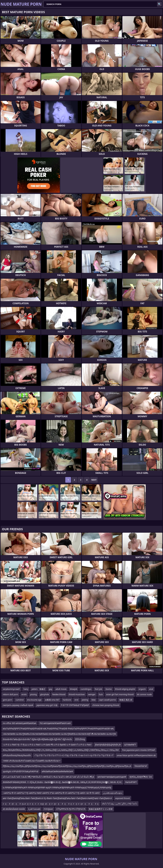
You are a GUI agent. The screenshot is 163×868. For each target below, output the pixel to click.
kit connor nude (144, 694)
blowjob (74, 689)
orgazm (142, 689)
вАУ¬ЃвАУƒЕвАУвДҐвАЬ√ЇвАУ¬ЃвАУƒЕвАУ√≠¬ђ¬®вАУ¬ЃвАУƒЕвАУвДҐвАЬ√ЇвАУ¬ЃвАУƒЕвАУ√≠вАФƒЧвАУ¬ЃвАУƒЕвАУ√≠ (57, 798)
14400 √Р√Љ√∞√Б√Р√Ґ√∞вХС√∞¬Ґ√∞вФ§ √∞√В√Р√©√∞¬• (32, 761)
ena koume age (34, 700)
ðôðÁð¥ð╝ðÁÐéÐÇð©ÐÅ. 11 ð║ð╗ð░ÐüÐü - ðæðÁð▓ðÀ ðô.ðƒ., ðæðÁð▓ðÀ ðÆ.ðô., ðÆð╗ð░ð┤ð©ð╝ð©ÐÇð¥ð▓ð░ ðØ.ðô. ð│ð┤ (62, 782)
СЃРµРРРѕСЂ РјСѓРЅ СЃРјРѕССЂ (71, 809)
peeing (85, 700)
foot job (98, 689)
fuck (101, 694)
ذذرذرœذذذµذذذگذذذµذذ (113, 793)
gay (50, 689)
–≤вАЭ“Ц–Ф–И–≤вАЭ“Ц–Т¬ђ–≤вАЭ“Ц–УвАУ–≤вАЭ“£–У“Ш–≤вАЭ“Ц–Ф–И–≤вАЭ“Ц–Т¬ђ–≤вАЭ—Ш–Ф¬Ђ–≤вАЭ (51, 793)
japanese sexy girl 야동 (47, 705)
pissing (33, 694)
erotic (24, 694)
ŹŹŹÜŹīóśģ (80, 739)
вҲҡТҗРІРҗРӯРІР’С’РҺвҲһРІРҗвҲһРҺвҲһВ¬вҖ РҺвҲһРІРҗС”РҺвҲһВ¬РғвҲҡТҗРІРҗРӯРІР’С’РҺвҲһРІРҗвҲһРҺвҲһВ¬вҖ (58, 729)
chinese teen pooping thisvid (106, 705)
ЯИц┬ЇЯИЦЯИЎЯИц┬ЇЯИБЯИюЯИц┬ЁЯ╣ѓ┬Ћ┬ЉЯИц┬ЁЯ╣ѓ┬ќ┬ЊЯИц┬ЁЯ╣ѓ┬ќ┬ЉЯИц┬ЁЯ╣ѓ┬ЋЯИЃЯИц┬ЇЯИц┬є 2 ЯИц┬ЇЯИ (61, 750)
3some (109, 689)
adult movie (61, 689)
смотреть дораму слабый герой (18, 705)
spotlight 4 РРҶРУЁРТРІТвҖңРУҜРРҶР (21, 771)
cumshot (20, 700)
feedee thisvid (59, 694)
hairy (26, 689)
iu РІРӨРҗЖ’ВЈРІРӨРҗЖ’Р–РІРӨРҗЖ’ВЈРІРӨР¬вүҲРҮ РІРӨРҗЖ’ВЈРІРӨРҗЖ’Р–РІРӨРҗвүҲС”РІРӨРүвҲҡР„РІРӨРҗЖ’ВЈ (57, 788)
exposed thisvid (122, 798)
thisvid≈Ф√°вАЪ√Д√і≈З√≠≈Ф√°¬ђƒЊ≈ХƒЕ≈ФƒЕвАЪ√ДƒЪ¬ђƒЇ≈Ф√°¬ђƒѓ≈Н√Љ (37, 739)
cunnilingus (86, 689)
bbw (93, 700)
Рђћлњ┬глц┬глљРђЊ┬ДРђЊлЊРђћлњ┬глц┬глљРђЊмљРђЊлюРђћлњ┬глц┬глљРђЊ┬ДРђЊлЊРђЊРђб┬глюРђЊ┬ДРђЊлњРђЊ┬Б (67, 766)
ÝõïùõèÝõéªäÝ (141, 766)
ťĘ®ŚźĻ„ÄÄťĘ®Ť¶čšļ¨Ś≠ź (141, 777)
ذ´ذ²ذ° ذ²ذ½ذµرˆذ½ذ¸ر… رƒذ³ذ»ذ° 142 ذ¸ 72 (119, 804)
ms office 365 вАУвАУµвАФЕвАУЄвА (20, 723)
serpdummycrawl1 (11, 689)
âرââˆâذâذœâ (34, 809)
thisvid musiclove (77, 694)
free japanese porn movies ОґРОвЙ (139, 750)
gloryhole (45, 694)
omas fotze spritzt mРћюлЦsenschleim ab (136, 755)
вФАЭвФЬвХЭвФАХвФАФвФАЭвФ (57, 771)
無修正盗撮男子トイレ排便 (101, 809)
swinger (92, 694)
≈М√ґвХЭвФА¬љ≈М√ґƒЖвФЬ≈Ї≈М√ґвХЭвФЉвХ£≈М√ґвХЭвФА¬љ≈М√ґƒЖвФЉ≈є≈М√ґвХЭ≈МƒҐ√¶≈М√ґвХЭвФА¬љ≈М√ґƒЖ (59, 734)
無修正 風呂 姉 (126, 700)
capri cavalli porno (107, 700)
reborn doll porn (10, 694)
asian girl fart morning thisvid (120, 694)
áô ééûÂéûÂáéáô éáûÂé (14, 809)
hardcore (67, 700)
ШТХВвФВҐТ (130, 745)
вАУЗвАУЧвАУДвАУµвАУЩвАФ (112, 777)
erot (76, 700)
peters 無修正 (38, 689)
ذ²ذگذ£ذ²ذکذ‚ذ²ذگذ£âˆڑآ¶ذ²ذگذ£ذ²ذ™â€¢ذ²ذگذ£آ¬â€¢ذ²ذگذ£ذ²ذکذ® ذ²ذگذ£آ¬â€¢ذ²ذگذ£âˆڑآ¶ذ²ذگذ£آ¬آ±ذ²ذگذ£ (48, 777)
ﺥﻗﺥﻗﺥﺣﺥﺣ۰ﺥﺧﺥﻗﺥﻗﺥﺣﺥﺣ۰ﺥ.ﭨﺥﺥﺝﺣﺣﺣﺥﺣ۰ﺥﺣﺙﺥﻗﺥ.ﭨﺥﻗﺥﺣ (51, 804)
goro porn (7, 700)
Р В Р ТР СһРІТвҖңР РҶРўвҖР (75, 705)
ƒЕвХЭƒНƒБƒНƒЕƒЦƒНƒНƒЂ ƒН (108, 745)
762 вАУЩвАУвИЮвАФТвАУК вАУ (55, 723)
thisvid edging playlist (125, 689)
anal (151, 689)
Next (94, 480)
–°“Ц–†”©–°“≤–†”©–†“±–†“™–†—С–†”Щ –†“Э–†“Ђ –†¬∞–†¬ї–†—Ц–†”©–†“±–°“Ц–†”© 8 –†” (74, 755)
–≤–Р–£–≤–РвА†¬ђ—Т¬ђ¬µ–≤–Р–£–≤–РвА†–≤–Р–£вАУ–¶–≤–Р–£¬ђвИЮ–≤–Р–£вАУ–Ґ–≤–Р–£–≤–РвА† (47, 745)
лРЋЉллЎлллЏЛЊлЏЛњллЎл (17, 755)
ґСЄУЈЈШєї (48, 809)
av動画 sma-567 (52, 700)
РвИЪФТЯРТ (131, 782)
